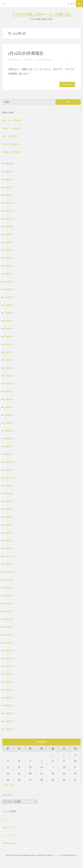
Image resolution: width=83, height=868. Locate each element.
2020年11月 (9, 658)
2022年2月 (9, 541)
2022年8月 (9, 494)
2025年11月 (9, 211)
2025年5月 (9, 250)
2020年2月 (9, 698)
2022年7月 (9, 501)
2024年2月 (9, 352)
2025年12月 (10, 203)
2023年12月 (10, 368)
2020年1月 (9, 706)
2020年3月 (9, 690)
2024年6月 (9, 329)
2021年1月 (9, 643)
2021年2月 (9, 635)
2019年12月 (10, 713)
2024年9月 (9, 305)
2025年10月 (10, 219)
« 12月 (5, 785)
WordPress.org (9, 843)
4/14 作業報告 (10, 136)
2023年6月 (9, 415)
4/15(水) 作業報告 (12, 128)
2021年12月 (10, 556)
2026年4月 (9, 172)
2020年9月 (9, 674)
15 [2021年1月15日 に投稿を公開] (53, 767)
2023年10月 (10, 384)
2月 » (12, 785)
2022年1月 (9, 548)
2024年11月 (9, 289)
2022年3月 (9, 533)
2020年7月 (9, 682)
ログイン (7, 820)
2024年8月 (9, 313)
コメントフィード (11, 835)
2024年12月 (10, 282)
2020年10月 (10, 666)
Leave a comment (44, 60)
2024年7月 (9, 321)
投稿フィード (9, 827)
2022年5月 (9, 517)
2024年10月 (10, 297)
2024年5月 (9, 336)
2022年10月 (10, 478)
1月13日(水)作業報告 (26, 53)
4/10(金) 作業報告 (12, 152)
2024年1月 (9, 360)
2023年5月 (9, 423)
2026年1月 (9, 195)
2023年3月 (9, 439)
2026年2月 (9, 187)
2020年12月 (10, 651)
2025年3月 (9, 266)
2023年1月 (9, 454)
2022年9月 (9, 486)
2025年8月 (9, 227)
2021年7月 (9, 596)
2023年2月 (9, 446)
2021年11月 (9, 564)
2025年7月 (9, 234)
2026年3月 (9, 179)
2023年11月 (9, 376)
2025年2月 (9, 274)
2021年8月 (9, 588)
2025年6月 (9, 242)
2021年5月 (9, 611)
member (29, 60)
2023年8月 (9, 399)
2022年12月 (10, 462)
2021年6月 (9, 603)
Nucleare (57, 855)
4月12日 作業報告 (11, 144)
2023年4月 (9, 431)
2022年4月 (9, 525)
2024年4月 (9, 344)
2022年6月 (9, 509)
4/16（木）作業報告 (12, 121)
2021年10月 (10, 572)
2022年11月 (9, 470)
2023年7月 (9, 407)
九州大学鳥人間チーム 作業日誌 (42, 14)
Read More (67, 85)
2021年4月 (9, 619)
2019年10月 (10, 729)
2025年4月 (9, 258)
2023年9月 (9, 391)
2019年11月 (9, 721)
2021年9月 (9, 580)
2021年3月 (9, 627)
